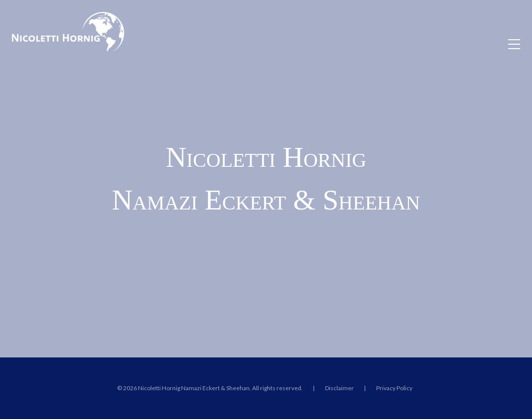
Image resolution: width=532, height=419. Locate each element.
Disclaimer (339, 388)
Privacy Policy (394, 388)
